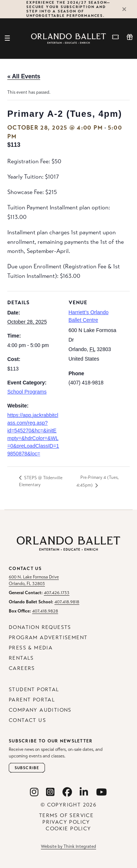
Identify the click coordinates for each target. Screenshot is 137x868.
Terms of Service (66, 815)
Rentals (21, 658)
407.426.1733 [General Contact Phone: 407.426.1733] (57, 593)
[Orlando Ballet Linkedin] (84, 792)
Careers (22, 668)
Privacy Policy (66, 822)
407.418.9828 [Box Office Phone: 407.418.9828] (45, 611)
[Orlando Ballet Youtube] (102, 792)
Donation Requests (40, 627)
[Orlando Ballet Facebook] (67, 792)
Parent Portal (32, 700)
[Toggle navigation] (7, 38)
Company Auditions (40, 710)
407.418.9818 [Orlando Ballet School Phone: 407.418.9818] (67, 602)
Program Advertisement (48, 638)
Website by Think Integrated (68, 846)
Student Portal (34, 690)
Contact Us (27, 720)
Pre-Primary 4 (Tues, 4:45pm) (98, 481)
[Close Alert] (128, 9)
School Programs (27, 392)
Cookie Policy (68, 829)
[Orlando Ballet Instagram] (34, 792)
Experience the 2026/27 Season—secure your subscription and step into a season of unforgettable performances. (68, 9)
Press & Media (31, 648)
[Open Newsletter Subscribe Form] (27, 768)
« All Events (24, 76)
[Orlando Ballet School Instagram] (50, 792)
